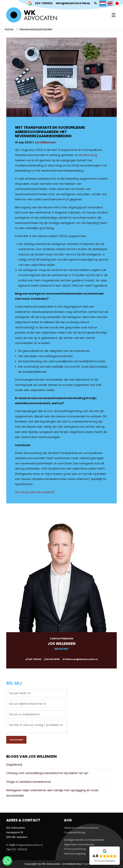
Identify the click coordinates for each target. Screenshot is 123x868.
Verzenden (16, 740)
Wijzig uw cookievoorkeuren (81, 828)
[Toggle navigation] (113, 15)
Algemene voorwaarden (79, 844)
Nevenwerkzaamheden (36, 29)
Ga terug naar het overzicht (35, 492)
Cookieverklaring (75, 832)
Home (9, 29)
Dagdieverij (14, 765)
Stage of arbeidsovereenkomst (29, 782)
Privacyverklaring (75, 849)
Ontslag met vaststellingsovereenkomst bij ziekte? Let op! (47, 773)
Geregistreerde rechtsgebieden (84, 840)
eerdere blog (88, 155)
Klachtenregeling (75, 854)
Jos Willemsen (45, 142)
